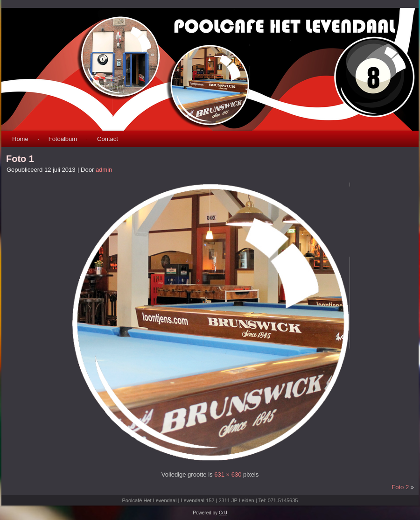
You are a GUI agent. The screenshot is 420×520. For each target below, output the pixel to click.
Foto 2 (400, 487)
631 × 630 (228, 474)
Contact (108, 139)
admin (104, 170)
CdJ (223, 513)
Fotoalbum (63, 139)
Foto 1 (20, 159)
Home (20, 139)
